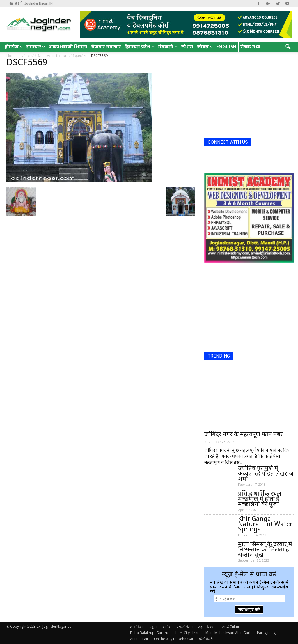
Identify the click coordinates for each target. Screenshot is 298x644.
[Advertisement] (248, 97)
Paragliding (266, 633)
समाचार (36, 47)
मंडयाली (168, 47)
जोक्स (205, 47)
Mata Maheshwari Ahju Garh (228, 633)
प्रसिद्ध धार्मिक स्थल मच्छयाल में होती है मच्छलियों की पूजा (260, 498)
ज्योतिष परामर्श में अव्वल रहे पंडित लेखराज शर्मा (266, 473)
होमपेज (14, 47)
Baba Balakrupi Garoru (149, 633)
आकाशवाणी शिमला (68, 47)
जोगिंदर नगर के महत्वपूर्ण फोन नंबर (244, 434)
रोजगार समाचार (106, 47)
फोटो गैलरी (206, 639)
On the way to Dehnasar (174, 639)
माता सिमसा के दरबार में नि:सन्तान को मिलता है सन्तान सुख (265, 549)
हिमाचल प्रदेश (140, 47)
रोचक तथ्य (250, 47)
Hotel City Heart (187, 633)
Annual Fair (139, 639)
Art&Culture (232, 627)
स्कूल (153, 627)
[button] (288, 47)
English (226, 47)
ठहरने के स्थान (207, 627)
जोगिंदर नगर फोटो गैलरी (177, 627)
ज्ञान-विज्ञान (137, 627)
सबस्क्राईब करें (249, 610)
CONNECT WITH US (228, 142)
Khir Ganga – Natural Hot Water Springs (265, 524)
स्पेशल (187, 47)
